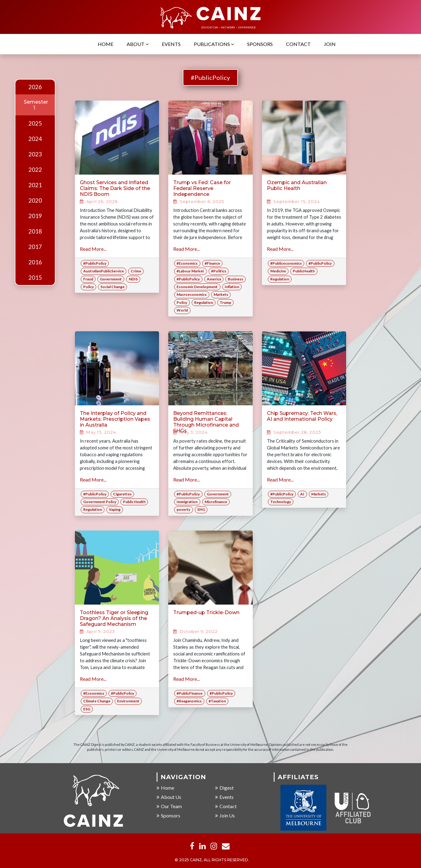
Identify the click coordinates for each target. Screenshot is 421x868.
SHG (201, 509)
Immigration (187, 502)
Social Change (112, 287)
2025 (35, 123)
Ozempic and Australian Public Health (297, 185)
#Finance (212, 263)
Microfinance (216, 502)
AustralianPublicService (104, 271)
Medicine (278, 271)
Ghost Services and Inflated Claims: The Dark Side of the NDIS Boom (115, 188)
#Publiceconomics (286, 263)
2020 (35, 200)
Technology (281, 502)
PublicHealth (304, 271)
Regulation (204, 302)
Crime (136, 271)
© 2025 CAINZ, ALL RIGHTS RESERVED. (212, 860)
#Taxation (217, 701)
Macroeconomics (192, 294)
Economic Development (197, 287)
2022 (35, 170)
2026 (35, 87)
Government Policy (100, 502)
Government (111, 279)
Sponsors (260, 44)
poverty (183, 509)
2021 (35, 185)
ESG (87, 709)
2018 (35, 231)
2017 (35, 247)
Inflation (232, 287)
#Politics (219, 271)
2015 (35, 278)
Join (330, 44)
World (182, 310)
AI (302, 494)
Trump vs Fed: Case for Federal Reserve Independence (202, 188)
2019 (35, 216)
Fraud (88, 279)
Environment (128, 701)
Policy (88, 287)
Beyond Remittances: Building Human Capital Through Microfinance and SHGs (206, 422)
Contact (298, 44)
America (214, 279)
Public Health (134, 502)
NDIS (133, 279)
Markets (221, 294)
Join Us (225, 816)
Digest (224, 788)
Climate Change (97, 701)
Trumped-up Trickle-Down (206, 612)
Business (235, 279)
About (138, 44)
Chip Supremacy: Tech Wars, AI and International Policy (302, 416)
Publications (214, 44)
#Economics (187, 263)
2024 (35, 139)
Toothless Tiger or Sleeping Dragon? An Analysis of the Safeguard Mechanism (114, 618)
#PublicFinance (190, 693)
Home (106, 44)
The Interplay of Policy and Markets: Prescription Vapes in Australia (115, 419)
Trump (225, 302)
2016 (35, 262)
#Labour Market (190, 271)
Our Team (169, 806)
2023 (35, 154)
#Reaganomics (189, 701)
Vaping (115, 509)
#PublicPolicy (210, 77)
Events (171, 44)
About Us (169, 797)
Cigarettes (122, 494)
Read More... (93, 249)
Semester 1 (36, 105)
